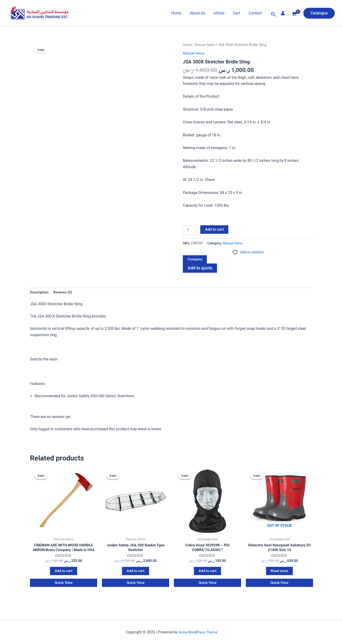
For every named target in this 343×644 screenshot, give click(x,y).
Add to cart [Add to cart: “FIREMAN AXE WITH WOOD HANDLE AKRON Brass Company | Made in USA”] (64, 573)
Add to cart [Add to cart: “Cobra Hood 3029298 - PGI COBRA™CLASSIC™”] (207, 573)
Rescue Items (206, 45)
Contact (256, 13)
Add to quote (201, 269)
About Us (201, 13)
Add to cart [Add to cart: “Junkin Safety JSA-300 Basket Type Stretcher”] (136, 573)
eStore (222, 13)
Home (180, 13)
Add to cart (214, 229)
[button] (273, 14)
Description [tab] (40, 293)
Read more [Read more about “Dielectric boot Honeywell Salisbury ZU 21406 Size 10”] (279, 573)
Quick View (64, 585)
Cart (238, 13)
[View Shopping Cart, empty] (294, 15)
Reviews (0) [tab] (64, 293)
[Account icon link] (283, 13)
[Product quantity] (190, 230)
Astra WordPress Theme (198, 632)
